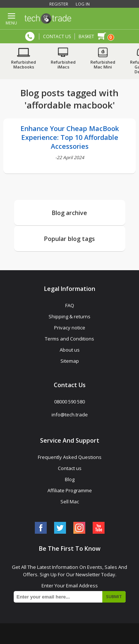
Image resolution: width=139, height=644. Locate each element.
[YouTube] (99, 528)
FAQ (70, 305)
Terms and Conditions (69, 339)
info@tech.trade (70, 415)
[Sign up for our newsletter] (70, 597)
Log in (83, 4)
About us (70, 350)
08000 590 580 (30, 36)
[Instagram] (79, 528)
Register (59, 4)
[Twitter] (60, 528)
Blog (70, 479)
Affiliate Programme (70, 490)
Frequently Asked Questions (70, 457)
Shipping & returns (69, 316)
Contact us (70, 468)
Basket (86, 36)
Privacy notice (70, 328)
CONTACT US (57, 36)
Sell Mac (70, 502)
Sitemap (70, 361)
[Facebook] (41, 528)
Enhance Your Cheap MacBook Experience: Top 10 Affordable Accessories (70, 137)
